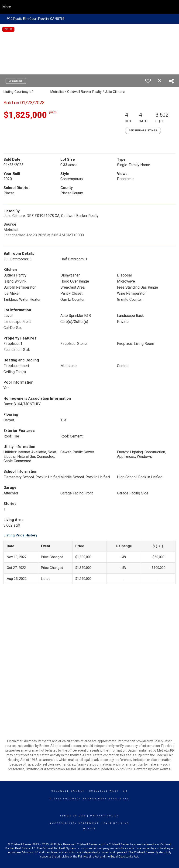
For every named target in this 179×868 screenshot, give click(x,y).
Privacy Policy (105, 816)
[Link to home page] (90, 7)
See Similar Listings (143, 131)
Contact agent (16, 81)
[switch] (148, 81)
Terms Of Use (73, 816)
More (7, 7)
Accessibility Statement (74, 823)
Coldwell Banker (68, 791)
